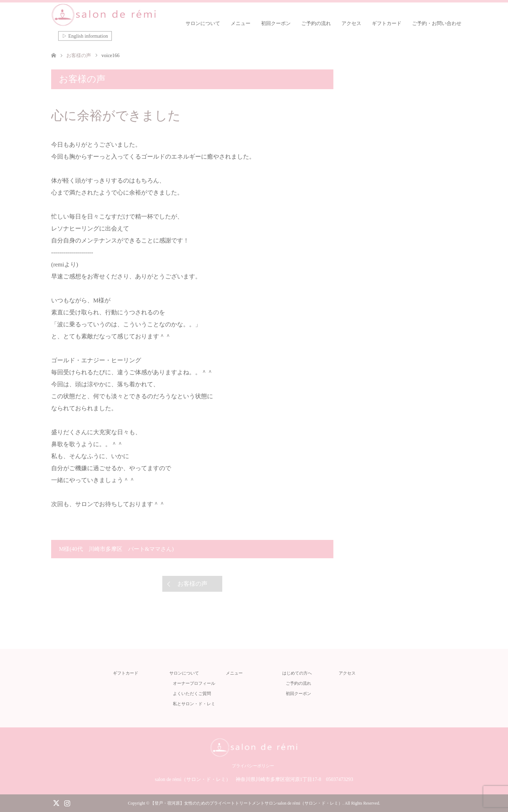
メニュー (241, 23)
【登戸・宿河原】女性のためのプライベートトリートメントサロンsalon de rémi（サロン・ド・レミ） (246, 803)
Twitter (56, 802)
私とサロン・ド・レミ (194, 704)
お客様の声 (192, 584)
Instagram (67, 802)
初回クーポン (276, 23)
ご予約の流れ (316, 23)
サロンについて (203, 23)
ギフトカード (387, 23)
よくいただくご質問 (192, 694)
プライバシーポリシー (253, 766)
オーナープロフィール (194, 683)
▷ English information (85, 36)
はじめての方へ (297, 673)
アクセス (351, 23)
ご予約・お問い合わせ (437, 23)
